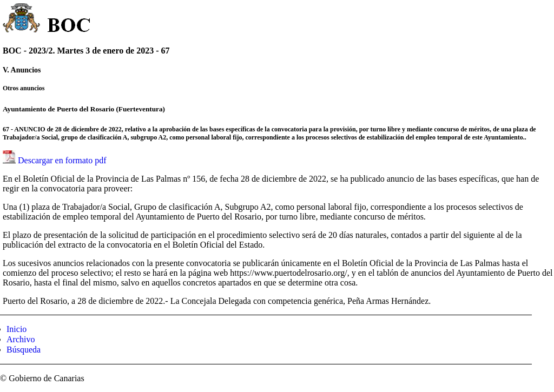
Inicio (17, 329)
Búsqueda (24, 350)
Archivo (21, 339)
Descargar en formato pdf (62, 160)
